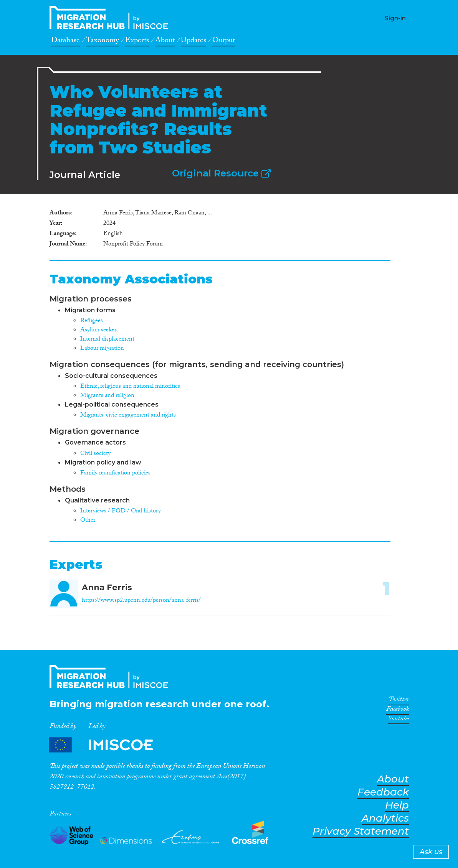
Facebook (398, 710)
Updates (193, 41)
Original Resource (221, 173)
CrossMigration (111, 18)
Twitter (399, 701)
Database (65, 41)
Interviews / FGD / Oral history (121, 511)
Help (397, 805)
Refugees (92, 321)
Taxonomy (103, 41)
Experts (137, 41)
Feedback (383, 792)
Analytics (385, 818)
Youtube (398, 720)
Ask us (431, 852)
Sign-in (395, 18)
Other (88, 521)
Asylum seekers (99, 330)
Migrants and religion (107, 396)
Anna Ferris (107, 587)
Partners (107, 745)
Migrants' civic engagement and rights (128, 416)
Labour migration (102, 349)
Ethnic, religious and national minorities (130, 387)
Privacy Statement (361, 831)
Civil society (95, 454)
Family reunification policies (115, 474)
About (165, 41)
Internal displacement (107, 340)
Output (224, 41)
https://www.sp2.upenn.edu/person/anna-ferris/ (141, 601)
